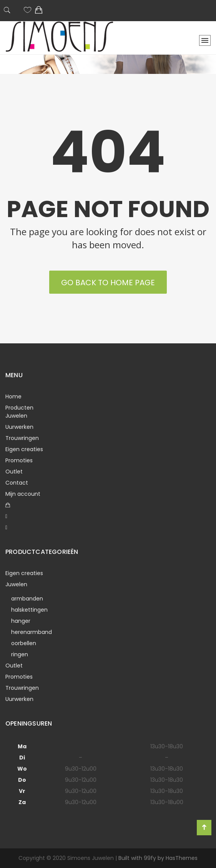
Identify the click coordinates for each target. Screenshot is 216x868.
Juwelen (16, 416)
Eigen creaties (24, 449)
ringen (20, 654)
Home (13, 396)
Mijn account (23, 494)
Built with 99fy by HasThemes (158, 858)
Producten (19, 408)
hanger (21, 621)
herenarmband (32, 632)
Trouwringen (22, 438)
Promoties (19, 460)
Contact (17, 483)
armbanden (27, 599)
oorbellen (24, 643)
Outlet (14, 472)
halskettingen (29, 610)
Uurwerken (19, 427)
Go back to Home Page (108, 283)
